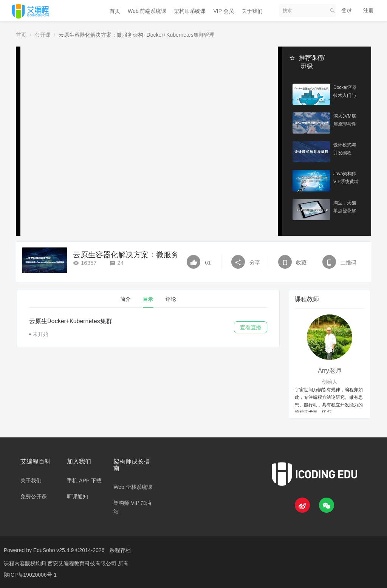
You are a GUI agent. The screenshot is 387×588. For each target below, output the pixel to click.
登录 (347, 10)
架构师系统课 (190, 11)
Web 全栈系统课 (133, 487)
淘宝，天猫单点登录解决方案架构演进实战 (345, 208)
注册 (368, 10)
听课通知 (77, 496)
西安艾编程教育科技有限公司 (83, 563)
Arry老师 (329, 371)
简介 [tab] (125, 299)
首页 (115, 11)
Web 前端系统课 (147, 11)
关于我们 (252, 11)
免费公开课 (34, 496)
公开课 (43, 35)
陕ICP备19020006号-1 (30, 575)
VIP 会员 (223, 11)
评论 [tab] (171, 299)
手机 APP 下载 (84, 481)
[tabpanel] (148, 327)
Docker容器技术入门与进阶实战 (345, 93)
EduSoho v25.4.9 (53, 550)
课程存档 (120, 550)
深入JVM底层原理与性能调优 (345, 121)
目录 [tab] (148, 299)
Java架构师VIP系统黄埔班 (346, 179)
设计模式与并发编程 (345, 150)
